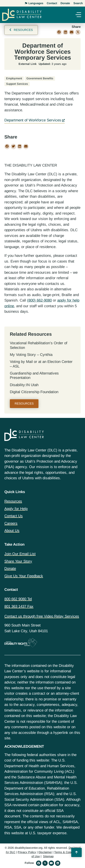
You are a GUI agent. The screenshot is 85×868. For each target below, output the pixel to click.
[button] (78, 15)
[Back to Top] (76, 852)
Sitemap (48, 856)
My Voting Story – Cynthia (31, 355)
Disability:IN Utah (24, 385)
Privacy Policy (27, 852)
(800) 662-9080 (39, 300)
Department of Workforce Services (33, 120)
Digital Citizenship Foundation (34, 392)
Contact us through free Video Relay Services (42, 616)
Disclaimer (45, 852)
